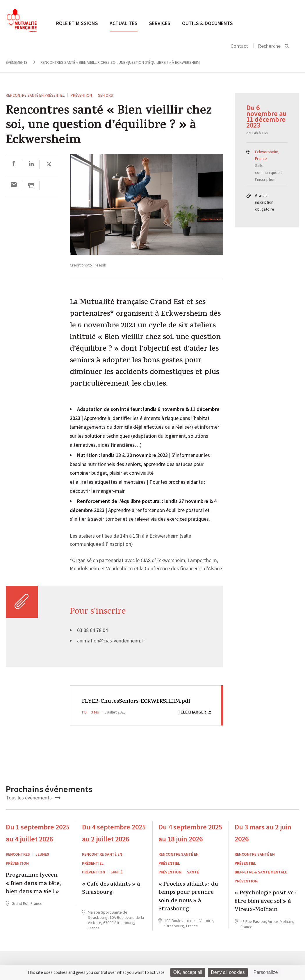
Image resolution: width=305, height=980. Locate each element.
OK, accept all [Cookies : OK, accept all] (188, 972)
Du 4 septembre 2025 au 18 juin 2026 (190, 842)
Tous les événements (33, 806)
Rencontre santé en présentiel (35, 95)
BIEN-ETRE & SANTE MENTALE (261, 881)
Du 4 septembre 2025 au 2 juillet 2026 (114, 842)
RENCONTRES (18, 863)
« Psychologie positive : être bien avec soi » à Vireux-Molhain (266, 911)
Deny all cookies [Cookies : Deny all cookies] (228, 972)
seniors (106, 95)
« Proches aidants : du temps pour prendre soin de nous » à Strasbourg (188, 906)
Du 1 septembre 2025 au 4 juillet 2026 (38, 842)
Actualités (124, 23)
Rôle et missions (77, 23)
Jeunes (42, 863)
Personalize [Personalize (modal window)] (266, 972)
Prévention (81, 95)
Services (160, 23)
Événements (17, 62)
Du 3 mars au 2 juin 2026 (263, 842)
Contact (239, 46)
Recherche (269, 46)
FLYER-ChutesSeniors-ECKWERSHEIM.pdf (114, 706)
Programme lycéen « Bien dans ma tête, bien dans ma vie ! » (33, 893)
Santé (116, 881)
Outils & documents (207, 23)
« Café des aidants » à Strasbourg (111, 898)
